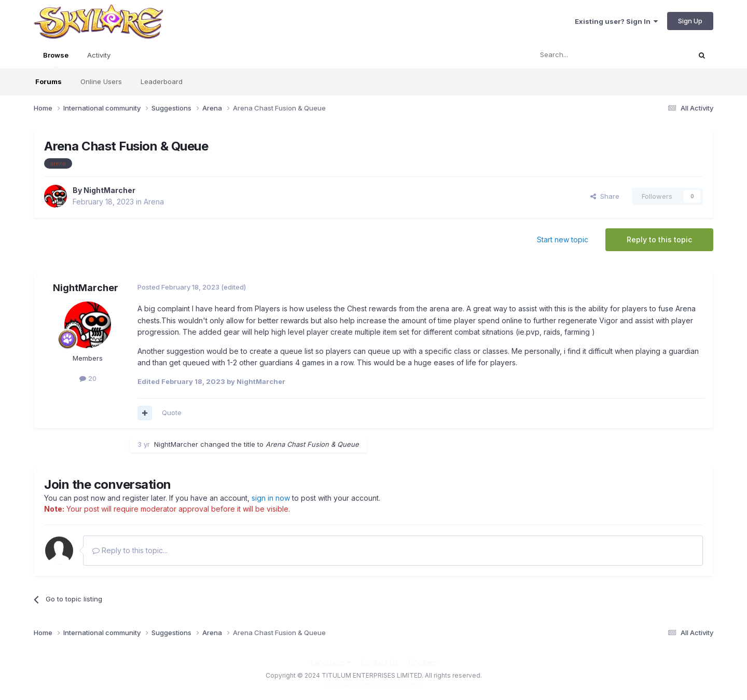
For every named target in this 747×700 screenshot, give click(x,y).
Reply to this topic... (130, 550)
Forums (49, 81)
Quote (172, 413)
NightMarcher (109, 190)
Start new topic (563, 239)
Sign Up (690, 21)
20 (88, 378)
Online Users (101, 81)
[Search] (585, 55)
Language (331, 662)
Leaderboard (162, 81)
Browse (56, 60)
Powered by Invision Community (374, 685)
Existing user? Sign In (616, 21)
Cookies (423, 662)
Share (605, 196)
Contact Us (380, 662)
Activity (99, 55)
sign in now (271, 498)
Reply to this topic (659, 239)
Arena (154, 202)
